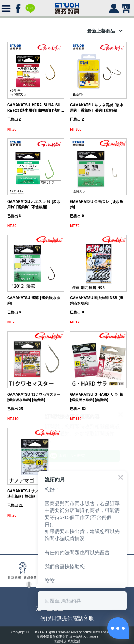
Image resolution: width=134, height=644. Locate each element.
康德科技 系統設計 (67, 641)
